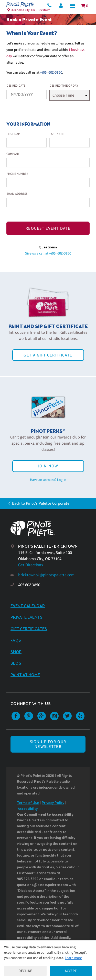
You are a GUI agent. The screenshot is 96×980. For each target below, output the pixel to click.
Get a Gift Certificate (48, 355)
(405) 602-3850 (51, 72)
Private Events (26, 618)
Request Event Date (48, 228)
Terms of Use (28, 803)
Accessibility (28, 809)
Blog (16, 664)
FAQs (16, 641)
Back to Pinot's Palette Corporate (41, 503)
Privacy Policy (53, 803)
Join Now (48, 466)
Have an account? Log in (48, 480)
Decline (25, 971)
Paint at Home (25, 675)
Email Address (17, 194)
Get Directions (31, 565)
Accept (71, 971)
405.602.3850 (29, 585)
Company (13, 154)
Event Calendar (28, 606)
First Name (14, 134)
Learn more (73, 958)
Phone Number (17, 174)
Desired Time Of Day (64, 86)
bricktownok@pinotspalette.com (46, 575)
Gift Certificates (29, 629)
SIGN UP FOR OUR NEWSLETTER (48, 744)
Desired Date (16, 86)
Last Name (57, 134)
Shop (16, 652)
